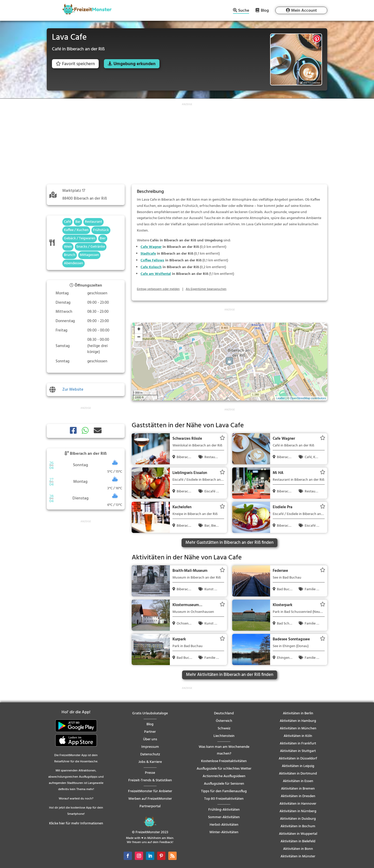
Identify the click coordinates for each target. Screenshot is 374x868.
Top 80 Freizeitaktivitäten (224, 799)
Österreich (224, 721)
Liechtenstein (224, 736)
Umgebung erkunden (135, 64)
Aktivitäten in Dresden (298, 796)
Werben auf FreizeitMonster (150, 799)
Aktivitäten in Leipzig (298, 766)
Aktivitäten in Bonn (298, 849)
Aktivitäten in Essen (298, 781)
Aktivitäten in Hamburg (298, 721)
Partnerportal (150, 806)
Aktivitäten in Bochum (298, 826)
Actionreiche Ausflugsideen (224, 776)
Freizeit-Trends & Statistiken (150, 780)
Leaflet (281, 398)
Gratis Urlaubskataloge (150, 713)
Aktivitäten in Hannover (298, 804)
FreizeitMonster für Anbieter (150, 791)
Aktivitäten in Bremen (298, 789)
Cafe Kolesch (151, 267)
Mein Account (304, 11)
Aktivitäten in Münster (298, 856)
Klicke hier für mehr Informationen (76, 823)
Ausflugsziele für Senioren (224, 784)
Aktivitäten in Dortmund (298, 774)
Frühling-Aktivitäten (224, 810)
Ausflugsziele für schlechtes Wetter (224, 769)
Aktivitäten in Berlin (298, 713)
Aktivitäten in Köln (298, 736)
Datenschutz (150, 754)
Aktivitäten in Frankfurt (298, 744)
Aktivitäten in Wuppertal (298, 834)
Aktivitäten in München (298, 728)
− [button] (139, 337)
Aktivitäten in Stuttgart (298, 751)
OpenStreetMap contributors (308, 398)
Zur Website (73, 390)
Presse (150, 773)
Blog (265, 10)
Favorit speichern (75, 64)
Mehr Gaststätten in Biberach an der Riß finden (229, 543)
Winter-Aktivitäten (224, 832)
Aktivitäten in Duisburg (298, 819)
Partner (150, 732)
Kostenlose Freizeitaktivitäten (224, 761)
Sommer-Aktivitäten (224, 817)
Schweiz (224, 728)
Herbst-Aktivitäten (224, 825)
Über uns (150, 739)
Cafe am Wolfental (156, 274)
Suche (244, 11)
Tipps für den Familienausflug (224, 791)
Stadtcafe (148, 254)
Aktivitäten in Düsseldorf (298, 759)
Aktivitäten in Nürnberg (298, 811)
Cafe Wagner (151, 247)
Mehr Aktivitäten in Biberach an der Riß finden (230, 675)
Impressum (150, 747)
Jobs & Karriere (150, 762)
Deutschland (224, 713)
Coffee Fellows (152, 260)
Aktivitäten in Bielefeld (298, 841)
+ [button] (139, 330)
